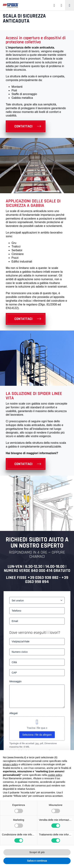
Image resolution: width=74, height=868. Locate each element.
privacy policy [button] (10, 764)
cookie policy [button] (55, 775)
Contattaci (23, 126)
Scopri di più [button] (37, 852)
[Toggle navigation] (70, 5)
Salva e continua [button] (37, 861)
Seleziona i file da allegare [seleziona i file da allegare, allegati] (37, 735)
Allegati (13, 713)
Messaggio (15, 681)
